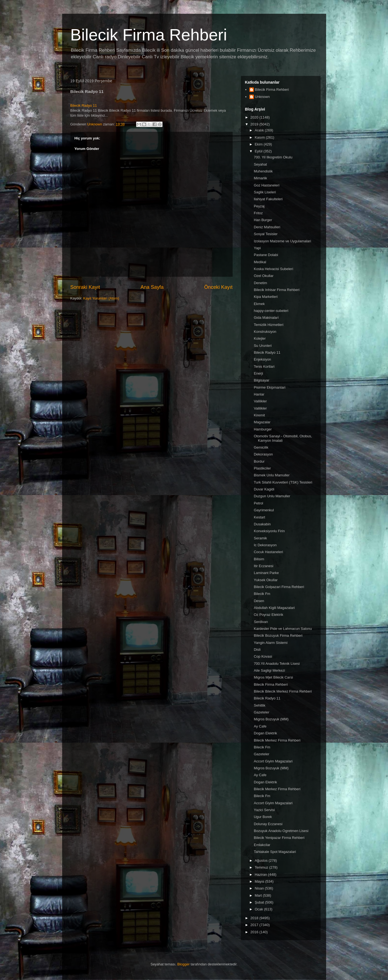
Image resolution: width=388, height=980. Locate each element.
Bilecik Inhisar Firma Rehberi (277, 290)
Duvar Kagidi (264, 489)
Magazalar (262, 422)
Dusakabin (262, 524)
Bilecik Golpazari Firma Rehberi (279, 587)
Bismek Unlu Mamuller (272, 475)
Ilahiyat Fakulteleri (268, 199)
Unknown (262, 97)
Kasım (260, 137)
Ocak (259, 909)
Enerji (258, 373)
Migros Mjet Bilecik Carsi (273, 677)
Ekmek (259, 304)
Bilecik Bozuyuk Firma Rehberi (278, 636)
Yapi (257, 248)
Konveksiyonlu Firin (269, 531)
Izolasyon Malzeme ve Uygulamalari (282, 241)
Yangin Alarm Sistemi (271, 643)
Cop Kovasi (263, 656)
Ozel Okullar (264, 276)
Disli (257, 650)
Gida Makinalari (266, 318)
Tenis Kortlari (264, 367)
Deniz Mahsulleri (267, 227)
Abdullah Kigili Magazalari (274, 608)
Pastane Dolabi (266, 255)
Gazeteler (262, 712)
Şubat (260, 902)
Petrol (258, 503)
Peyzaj (259, 206)
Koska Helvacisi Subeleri (273, 269)
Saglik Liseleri (265, 192)
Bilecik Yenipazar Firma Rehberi (279, 838)
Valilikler (260, 401)
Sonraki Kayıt (85, 287)
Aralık (260, 130)
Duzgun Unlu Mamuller (272, 496)
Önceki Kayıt (218, 287)
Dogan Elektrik (265, 733)
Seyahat (260, 164)
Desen (259, 601)
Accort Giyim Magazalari (273, 761)
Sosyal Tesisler (266, 234)
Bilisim (259, 559)
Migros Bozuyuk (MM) (271, 719)
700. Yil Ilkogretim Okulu (273, 157)
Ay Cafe (260, 726)
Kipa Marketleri (266, 297)
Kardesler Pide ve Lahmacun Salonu (283, 629)
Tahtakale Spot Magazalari (275, 852)
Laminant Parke (266, 573)
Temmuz (262, 867)
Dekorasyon (263, 454)
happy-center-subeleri (271, 311)
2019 (255, 124)
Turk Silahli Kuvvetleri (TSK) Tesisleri (283, 482)
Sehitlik (260, 705)
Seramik (260, 538)
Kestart (259, 517)
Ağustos (262, 860)
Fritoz (258, 213)
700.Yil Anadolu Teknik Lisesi (277, 664)
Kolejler (260, 338)
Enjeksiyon (262, 359)
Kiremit (259, 415)
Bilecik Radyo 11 (84, 105)
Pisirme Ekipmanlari (270, 387)
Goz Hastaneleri (267, 185)
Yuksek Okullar (266, 580)
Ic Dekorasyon (265, 545)
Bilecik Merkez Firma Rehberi (277, 740)
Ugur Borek (263, 817)
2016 (255, 932)
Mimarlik (260, 178)
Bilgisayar (262, 380)
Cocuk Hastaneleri (268, 552)
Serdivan (261, 622)
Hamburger (263, 429)
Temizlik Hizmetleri (269, 325)
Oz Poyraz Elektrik (269, 615)
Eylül (259, 151)
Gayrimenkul (264, 510)
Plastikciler (262, 468)
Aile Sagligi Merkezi (269, 670)
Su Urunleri (263, 346)
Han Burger (263, 220)
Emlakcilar (262, 845)
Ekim (259, 144)
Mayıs (260, 881)
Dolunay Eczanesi (268, 824)
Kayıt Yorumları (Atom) (101, 298)
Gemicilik (261, 447)
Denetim (260, 283)
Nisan (260, 888)
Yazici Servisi (264, 810)
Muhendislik (263, 171)
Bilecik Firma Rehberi (149, 35)
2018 (255, 918)
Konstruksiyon (265, 332)
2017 (255, 925)
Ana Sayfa (152, 287)
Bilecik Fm (262, 594)
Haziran (261, 875)
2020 (255, 117)
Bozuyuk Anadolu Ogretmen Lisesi (281, 831)
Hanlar (259, 394)
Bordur (259, 461)
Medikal (260, 262)
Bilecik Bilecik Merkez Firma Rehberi (283, 691)
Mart (259, 895)
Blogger (184, 964)
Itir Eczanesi (264, 566)
